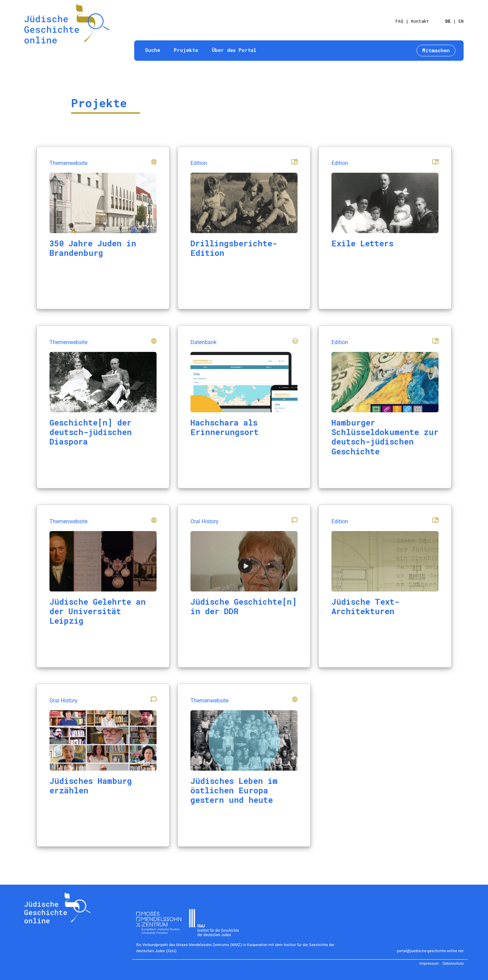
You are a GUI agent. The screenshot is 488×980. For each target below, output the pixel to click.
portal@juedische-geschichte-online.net (430, 951)
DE (448, 21)
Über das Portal (234, 50)
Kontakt (420, 21)
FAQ (399, 21)
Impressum (429, 964)
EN (461, 21)
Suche (153, 50)
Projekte (186, 50)
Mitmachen (436, 50)
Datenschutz (453, 964)
